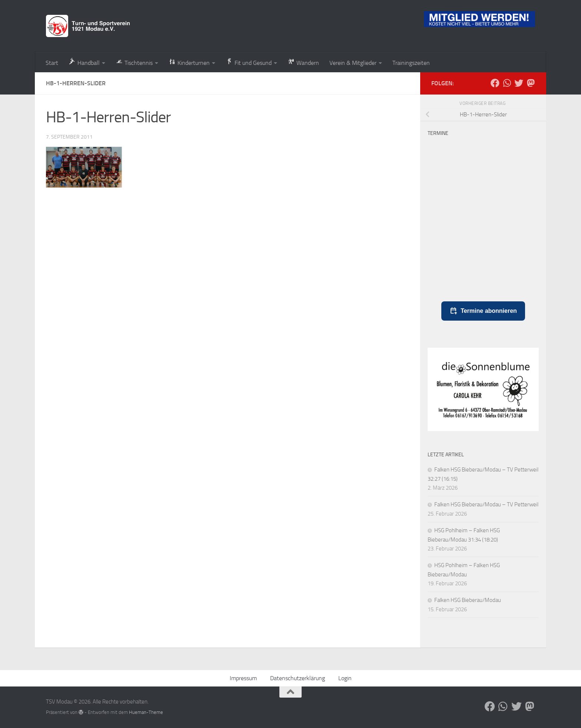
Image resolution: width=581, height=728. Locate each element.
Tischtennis (134, 62)
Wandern (303, 62)
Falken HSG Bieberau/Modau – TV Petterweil (486, 504)
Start (52, 63)
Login (345, 678)
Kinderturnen (189, 62)
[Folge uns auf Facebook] (495, 83)
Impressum (243, 678)
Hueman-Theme (146, 712)
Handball (84, 62)
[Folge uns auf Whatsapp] (507, 83)
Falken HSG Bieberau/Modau (470, 600)
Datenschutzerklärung (298, 678)
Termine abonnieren (483, 311)
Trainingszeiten (411, 63)
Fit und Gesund (249, 62)
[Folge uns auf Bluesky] (519, 83)
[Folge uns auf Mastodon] (531, 83)
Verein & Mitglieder (353, 63)
